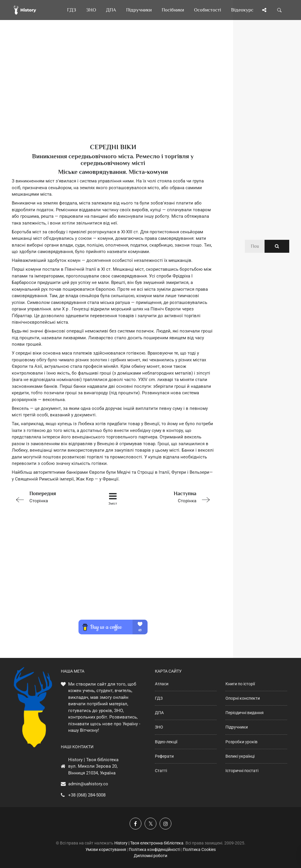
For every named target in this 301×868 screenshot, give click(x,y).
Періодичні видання (245, 713)
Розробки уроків (241, 742)
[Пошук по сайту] (280, 10)
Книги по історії (240, 684)
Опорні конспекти (243, 698)
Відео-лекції (166, 742)
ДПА (159, 713)
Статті (161, 771)
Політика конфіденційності (154, 849)
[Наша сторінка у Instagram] (165, 824)
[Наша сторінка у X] (150, 824)
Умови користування (106, 849)
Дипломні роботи (150, 856)
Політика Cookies (199, 849)
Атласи (162, 684)
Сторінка (52, 497)
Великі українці (240, 756)
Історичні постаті (242, 771)
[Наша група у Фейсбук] (136, 824)
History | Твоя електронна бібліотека (149, 843)
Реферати (164, 756)
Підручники (237, 727)
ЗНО (159, 727)
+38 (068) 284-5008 (87, 795)
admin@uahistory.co (88, 784)
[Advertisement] (113, 91)
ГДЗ (159, 698)
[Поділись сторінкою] (264, 10)
